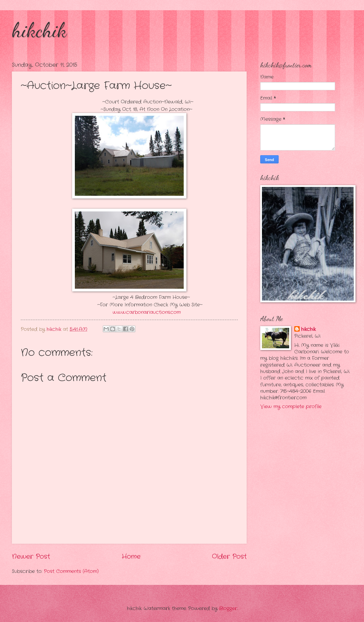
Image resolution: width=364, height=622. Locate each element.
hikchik (39, 30)
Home (131, 557)
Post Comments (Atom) (71, 571)
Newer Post (31, 557)
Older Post (229, 557)
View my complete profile (291, 407)
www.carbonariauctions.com (147, 312)
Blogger (228, 609)
